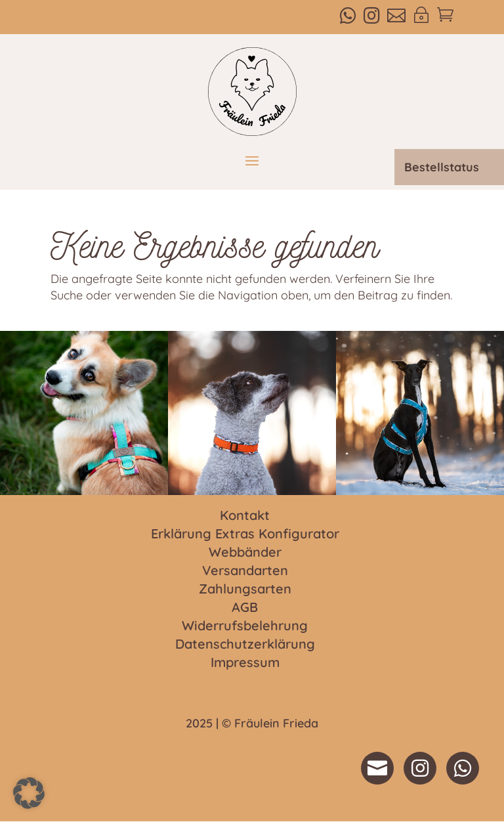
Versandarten (245, 571)
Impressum (245, 663)
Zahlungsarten (245, 590)
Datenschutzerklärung (245, 645)
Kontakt (245, 516)
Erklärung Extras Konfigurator (245, 534)
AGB (245, 608)
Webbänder (245, 553)
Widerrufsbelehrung (245, 626)
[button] (29, 793)
